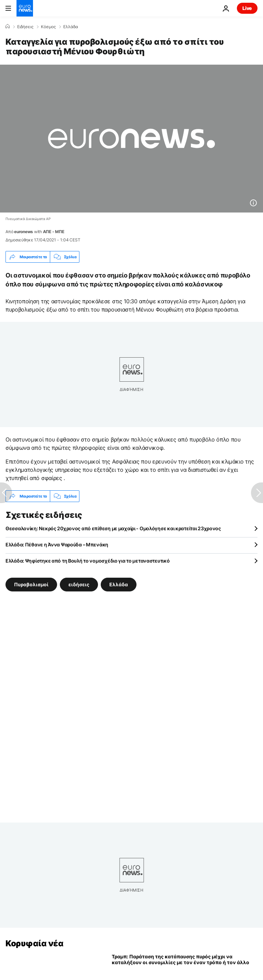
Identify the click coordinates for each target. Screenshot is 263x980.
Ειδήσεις (25, 27)
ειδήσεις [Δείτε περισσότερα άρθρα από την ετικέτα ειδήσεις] (79, 584)
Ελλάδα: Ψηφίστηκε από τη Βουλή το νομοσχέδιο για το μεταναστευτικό (88, 561)
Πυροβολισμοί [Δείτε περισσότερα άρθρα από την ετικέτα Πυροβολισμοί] (31, 584)
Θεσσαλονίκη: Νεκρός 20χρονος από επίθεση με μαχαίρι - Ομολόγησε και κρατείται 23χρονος (113, 528)
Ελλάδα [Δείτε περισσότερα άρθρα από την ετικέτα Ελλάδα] (119, 584)
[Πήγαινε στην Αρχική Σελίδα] (25, 8)
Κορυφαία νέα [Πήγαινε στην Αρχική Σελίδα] (34, 943)
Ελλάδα (71, 27)
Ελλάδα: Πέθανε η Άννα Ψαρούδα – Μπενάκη (57, 545)
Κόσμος (48, 27)
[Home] (8, 26)
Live (247, 8)
